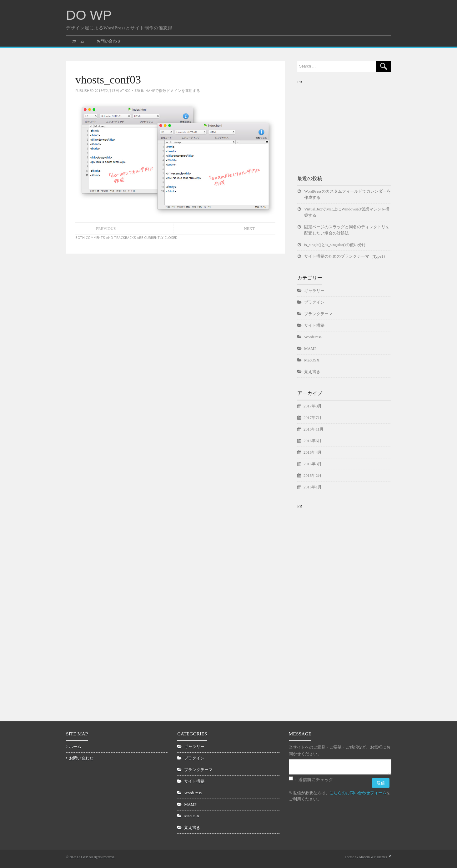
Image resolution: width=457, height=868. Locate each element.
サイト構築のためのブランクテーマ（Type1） (346, 256)
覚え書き (312, 372)
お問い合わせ (109, 41)
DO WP (89, 15)
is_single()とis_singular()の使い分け (335, 245)
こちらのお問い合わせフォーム (358, 793)
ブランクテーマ (318, 314)
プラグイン (314, 302)
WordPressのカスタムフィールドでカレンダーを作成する (347, 194)
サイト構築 (314, 325)
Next (249, 228)
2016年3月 (313, 464)
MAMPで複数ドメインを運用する (173, 91)
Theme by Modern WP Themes (368, 857)
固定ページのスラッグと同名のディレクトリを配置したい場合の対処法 (347, 230)
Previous (106, 228)
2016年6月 (313, 441)
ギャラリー (314, 291)
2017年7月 (313, 418)
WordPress (313, 337)
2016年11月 (314, 429)
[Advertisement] (344, 124)
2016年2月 (313, 475)
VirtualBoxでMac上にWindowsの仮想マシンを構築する (347, 212)
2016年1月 (313, 487)
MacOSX (312, 360)
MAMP (310, 348)
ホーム (78, 41)
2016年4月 (313, 452)
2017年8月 (313, 406)
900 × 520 (133, 91)
